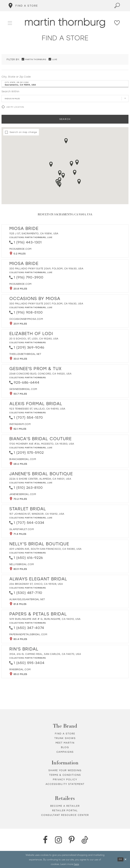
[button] (10, 23)
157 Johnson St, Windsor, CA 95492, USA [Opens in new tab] (37, 514)
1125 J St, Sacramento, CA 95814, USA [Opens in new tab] (34, 234)
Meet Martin (65, 743)
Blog (65, 747)
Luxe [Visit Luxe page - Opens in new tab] (50, 237)
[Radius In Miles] (65, 99)
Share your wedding (65, 770)
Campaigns (65, 752)
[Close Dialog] (126, 859)
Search (65, 119)
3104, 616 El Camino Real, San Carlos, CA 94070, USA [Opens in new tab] (45, 654)
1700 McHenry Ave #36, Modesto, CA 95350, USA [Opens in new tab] (42, 444)
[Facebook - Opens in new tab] (45, 840)
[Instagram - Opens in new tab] (58, 840)
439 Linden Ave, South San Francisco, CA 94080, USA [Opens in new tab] (45, 549)
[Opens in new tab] (20, 249)
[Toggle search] (117, 6)
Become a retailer (65, 806)
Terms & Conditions (65, 775)
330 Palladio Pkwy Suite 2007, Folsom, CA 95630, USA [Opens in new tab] (46, 304)
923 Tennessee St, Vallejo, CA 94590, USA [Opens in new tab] (37, 409)
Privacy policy (65, 780)
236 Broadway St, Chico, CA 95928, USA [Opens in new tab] (36, 584)
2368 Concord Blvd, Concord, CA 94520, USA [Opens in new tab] (40, 374)
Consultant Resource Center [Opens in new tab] (65, 815)
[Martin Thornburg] (65, 23)
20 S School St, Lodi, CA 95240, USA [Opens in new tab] (34, 339)
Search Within (10, 92)
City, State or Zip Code (16, 77)
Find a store (65, 734)
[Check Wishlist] (117, 23)
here (76, 864)
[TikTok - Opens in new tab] (85, 840)
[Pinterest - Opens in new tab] (72, 840)
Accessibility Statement (65, 784)
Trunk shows (65, 738)
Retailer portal (65, 811)
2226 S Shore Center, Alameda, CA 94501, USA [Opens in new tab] (40, 479)
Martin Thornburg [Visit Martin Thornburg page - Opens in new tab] (35, 237)
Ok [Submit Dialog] (120, 859)
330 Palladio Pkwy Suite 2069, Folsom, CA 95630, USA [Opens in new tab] (46, 269)
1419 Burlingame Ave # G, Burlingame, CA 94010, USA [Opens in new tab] (45, 619)
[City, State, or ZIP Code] (65, 84)
